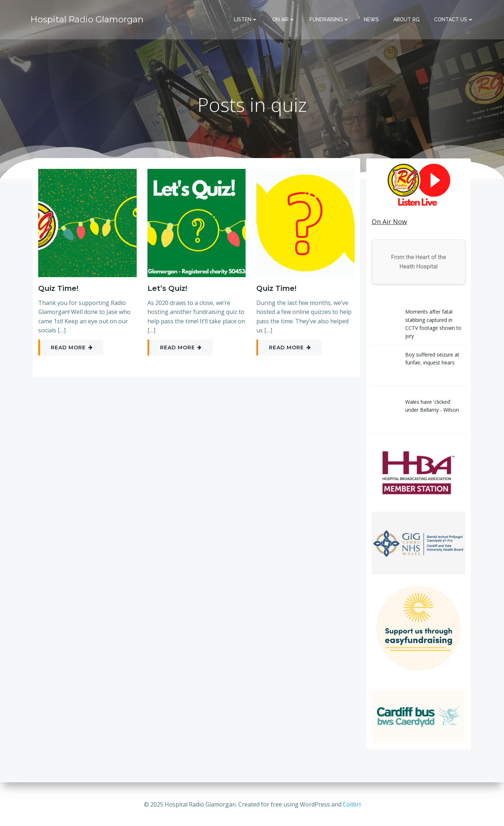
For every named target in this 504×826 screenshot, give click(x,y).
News (372, 20)
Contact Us (454, 20)
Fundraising (330, 20)
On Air (284, 20)
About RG (407, 20)
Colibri (352, 804)
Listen (246, 20)
